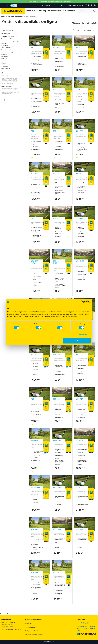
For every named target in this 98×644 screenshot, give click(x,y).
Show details (83, 335)
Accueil (3, 16)
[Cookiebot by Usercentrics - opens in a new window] (82, 302)
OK (77, 341)
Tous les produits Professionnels (16, 16)
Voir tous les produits (13, 100)
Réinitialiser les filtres (8, 31)
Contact (62, 5)
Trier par (76, 30)
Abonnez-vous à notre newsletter (86, 626)
